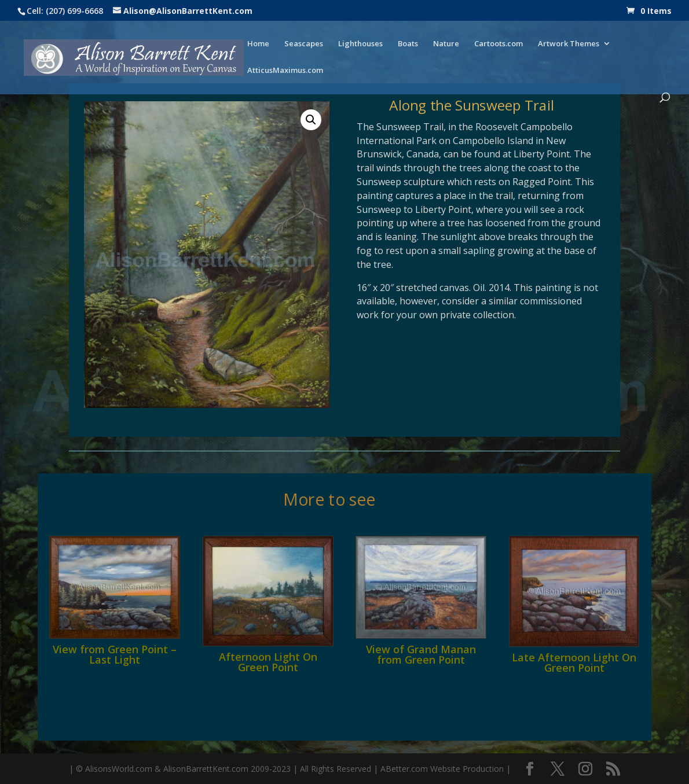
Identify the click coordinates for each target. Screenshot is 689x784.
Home (258, 44)
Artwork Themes (569, 44)
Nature (446, 44)
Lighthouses (360, 44)
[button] (311, 120)
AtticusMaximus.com (285, 71)
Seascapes (304, 44)
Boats (408, 44)
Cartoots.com (499, 44)
